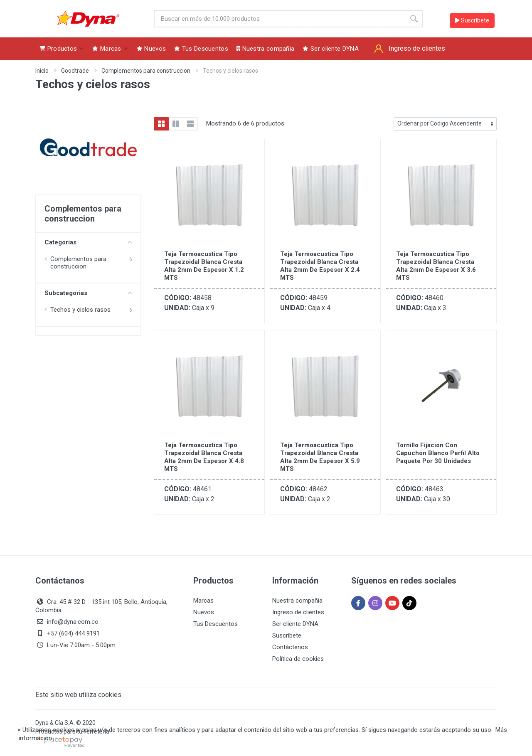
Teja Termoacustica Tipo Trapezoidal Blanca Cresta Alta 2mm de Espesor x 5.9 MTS (320, 457)
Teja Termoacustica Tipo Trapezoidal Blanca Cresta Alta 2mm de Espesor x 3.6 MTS (436, 266)
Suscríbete (472, 20)
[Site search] (280, 19)
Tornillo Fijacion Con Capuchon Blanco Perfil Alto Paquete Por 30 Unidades (438, 453)
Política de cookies (298, 659)
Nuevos (204, 612)
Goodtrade (75, 71)
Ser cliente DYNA (295, 624)
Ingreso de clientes (298, 612)
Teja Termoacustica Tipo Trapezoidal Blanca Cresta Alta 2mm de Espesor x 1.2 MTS (204, 266)
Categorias (88, 242)
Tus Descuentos (216, 624)
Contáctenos (290, 647)
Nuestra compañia (297, 601)
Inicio (42, 71)
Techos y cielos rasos (80, 310)
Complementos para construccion (146, 71)
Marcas (203, 601)
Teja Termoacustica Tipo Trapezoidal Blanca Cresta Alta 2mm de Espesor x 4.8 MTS (204, 457)
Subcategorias (88, 293)
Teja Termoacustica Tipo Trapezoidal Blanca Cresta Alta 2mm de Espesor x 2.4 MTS (320, 266)
